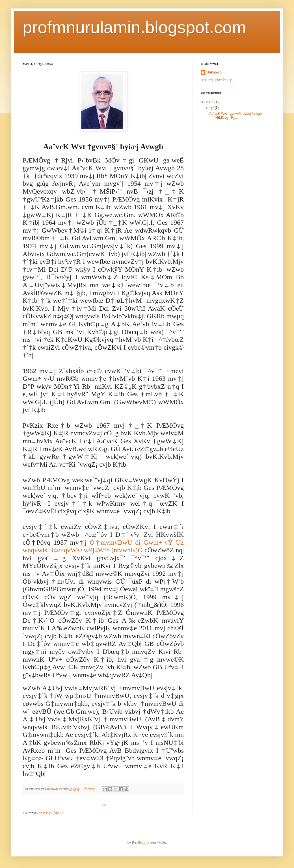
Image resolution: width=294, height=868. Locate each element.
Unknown (214, 72)
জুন (212, 108)
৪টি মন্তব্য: (90, 789)
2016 (210, 102)
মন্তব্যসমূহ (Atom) (51, 813)
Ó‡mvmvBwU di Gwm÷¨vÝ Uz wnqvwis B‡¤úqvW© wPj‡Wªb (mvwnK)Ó (103, 546)
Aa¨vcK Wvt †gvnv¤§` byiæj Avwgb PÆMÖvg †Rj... (235, 116)
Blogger (143, 843)
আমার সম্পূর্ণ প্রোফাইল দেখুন (217, 80)
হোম (103, 805)
